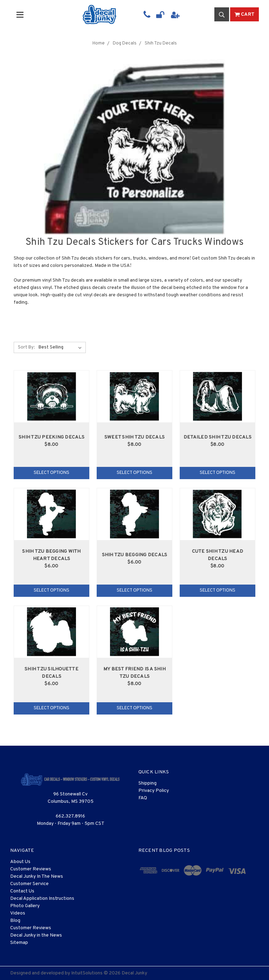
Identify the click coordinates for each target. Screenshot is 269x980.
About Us (20, 862)
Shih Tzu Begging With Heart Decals (51, 555)
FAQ (143, 798)
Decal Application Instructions (42, 899)
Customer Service (29, 884)
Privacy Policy (154, 791)
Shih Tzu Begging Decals (135, 555)
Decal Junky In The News (37, 877)
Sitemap (19, 943)
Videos (18, 913)
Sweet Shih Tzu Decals (134, 437)
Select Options (51, 473)
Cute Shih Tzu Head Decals (218, 555)
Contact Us (22, 891)
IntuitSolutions (87, 973)
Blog (15, 921)
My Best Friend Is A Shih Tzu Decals (134, 673)
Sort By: (26, 347)
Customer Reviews (31, 869)
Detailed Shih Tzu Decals (218, 437)
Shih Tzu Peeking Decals (51, 437)
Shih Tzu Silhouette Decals (51, 673)
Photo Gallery (25, 906)
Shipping (147, 783)
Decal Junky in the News (36, 935)
